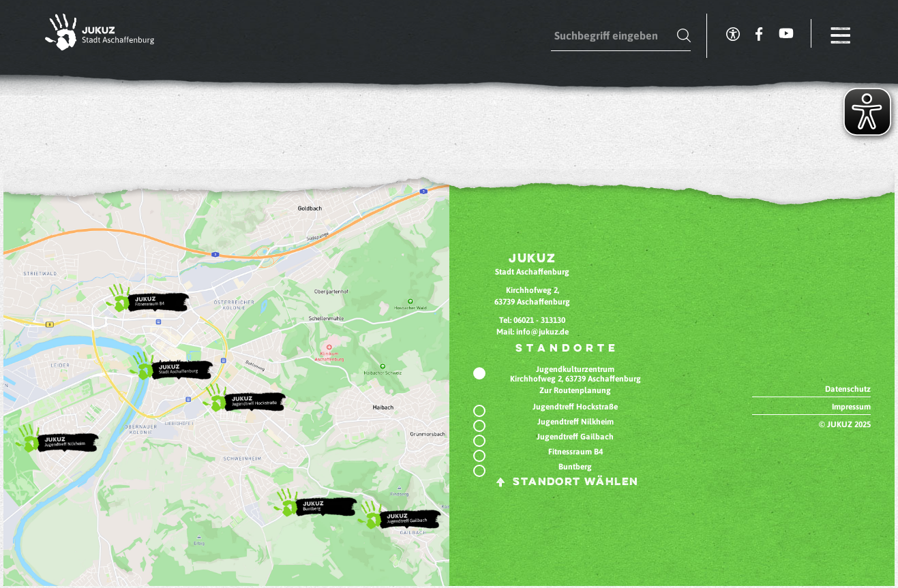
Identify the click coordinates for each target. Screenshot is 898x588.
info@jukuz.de (542, 332)
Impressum (851, 407)
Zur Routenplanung (575, 390)
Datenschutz (848, 389)
